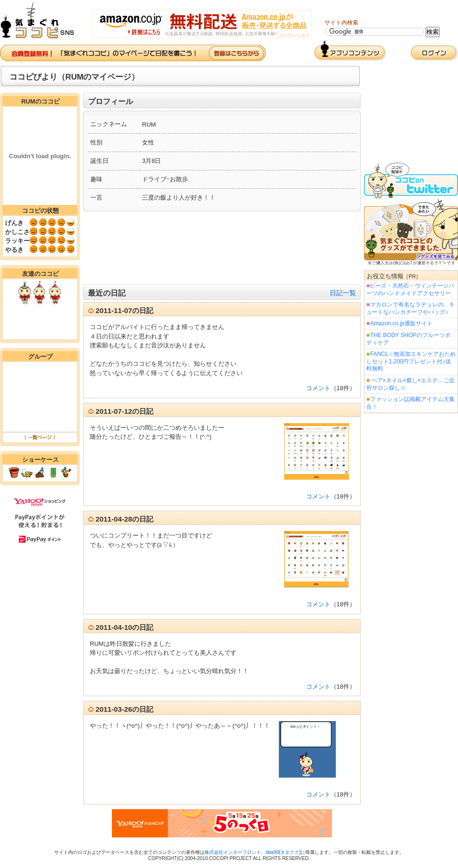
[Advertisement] (222, 248)
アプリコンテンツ (350, 51)
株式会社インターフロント (233, 852)
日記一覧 (343, 293)
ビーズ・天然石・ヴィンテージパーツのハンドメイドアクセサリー (410, 289)
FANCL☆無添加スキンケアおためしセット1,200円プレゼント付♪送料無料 (411, 361)
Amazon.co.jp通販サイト (401, 323)
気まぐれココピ (41, 21)
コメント (318, 388)
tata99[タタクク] (283, 852)
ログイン (434, 53)
